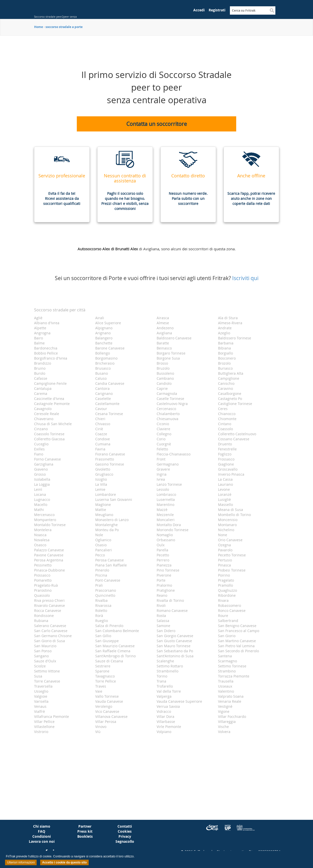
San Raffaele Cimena (113, 651)
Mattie (101, 510)
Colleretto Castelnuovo (237, 434)
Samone (163, 626)
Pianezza (164, 565)
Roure (223, 616)
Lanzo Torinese (169, 484)
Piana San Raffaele (111, 565)
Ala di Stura (228, 318)
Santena (225, 656)
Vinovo (101, 727)
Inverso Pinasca (231, 474)
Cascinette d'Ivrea (49, 399)
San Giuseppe (107, 641)
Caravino (225, 388)
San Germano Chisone (53, 636)
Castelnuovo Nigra (172, 404)
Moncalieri (166, 520)
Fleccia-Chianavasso (174, 454)
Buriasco (225, 368)
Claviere (163, 429)
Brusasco (103, 368)
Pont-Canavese (108, 580)
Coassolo (225, 429)
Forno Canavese (47, 459)
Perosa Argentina (49, 560)
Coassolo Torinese (49, 434)
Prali (99, 585)
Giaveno (41, 469)
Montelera (43, 530)
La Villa (101, 484)
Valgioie (41, 696)
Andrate (225, 328)
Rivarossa (103, 605)
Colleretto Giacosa (49, 439)
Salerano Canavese (50, 626)
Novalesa (42, 540)
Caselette (103, 399)
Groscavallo (228, 469)
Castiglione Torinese (235, 404)
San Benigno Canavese (237, 626)
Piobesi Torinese (232, 570)
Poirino (224, 575)
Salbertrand (228, 621)
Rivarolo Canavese (50, 605)
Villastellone (44, 727)
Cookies (125, 831)
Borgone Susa (168, 358)
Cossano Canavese (234, 439)
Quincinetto (105, 595)
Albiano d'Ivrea (47, 323)
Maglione (103, 505)
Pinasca (224, 565)
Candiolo (164, 383)
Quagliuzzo (227, 590)
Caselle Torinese (170, 399)
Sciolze (40, 666)
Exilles (39, 449)
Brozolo (224, 363)
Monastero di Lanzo (112, 520)
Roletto (101, 611)
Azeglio (224, 333)
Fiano (39, 454)
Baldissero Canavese (174, 338)
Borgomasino (106, 358)
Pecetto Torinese (232, 555)
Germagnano (168, 464)
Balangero (104, 338)
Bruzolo (163, 368)
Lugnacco (42, 499)
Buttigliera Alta (231, 373)
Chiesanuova (167, 419)
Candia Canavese (110, 383)
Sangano (41, 656)
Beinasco (164, 348)
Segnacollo (125, 841)
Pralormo (164, 585)
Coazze (101, 434)
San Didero (166, 631)
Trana (161, 681)
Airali (100, 318)
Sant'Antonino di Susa (175, 656)
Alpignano (104, 328)
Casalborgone (230, 394)
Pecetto (163, 555)
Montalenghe (106, 525)
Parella (162, 550)
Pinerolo (102, 570)
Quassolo (42, 595)
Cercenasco (166, 409)
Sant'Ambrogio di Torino (115, 656)
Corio (161, 439)
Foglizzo (225, 454)
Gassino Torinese (110, 464)
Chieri (100, 419)
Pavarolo (225, 550)
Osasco (40, 545)
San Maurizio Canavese (115, 646)
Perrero (163, 560)
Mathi (39, 510)
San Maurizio (45, 646)
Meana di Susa (231, 510)
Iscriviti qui (245, 278)
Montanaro (227, 525)
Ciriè (99, 429)
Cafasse (41, 378)
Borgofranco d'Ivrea (51, 358)
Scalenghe (165, 661)
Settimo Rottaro (170, 666)
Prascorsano (106, 590)
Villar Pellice (44, 722)
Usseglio (41, 691)
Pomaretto (43, 580)
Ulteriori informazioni (21, 862)
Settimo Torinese (232, 666)
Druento (225, 444)
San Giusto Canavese (174, 641)
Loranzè (225, 494)
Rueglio (102, 621)
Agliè (38, 318)
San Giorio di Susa (50, 641)
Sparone (102, 671)
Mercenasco (44, 515)
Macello (41, 505)
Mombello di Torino (234, 515)
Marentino (165, 505)
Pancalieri (104, 550)
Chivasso (103, 424)
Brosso (162, 363)
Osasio (101, 545)
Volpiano (164, 732)
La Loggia (42, 484)
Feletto (162, 449)
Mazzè (162, 510)
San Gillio (103, 636)
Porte (161, 580)
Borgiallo (225, 353)
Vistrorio (41, 732)
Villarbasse (166, 722)
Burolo (40, 373)
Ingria (162, 474)
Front (161, 459)
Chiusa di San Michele (53, 424)
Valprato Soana (231, 696)
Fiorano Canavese (110, 454)
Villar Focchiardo (232, 716)
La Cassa (225, 479)
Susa (38, 676)
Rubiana (41, 621)
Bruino (40, 368)
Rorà (99, 616)
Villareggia (227, 722)
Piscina (101, 575)
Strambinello (167, 671)
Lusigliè (224, 499)
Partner (85, 826)
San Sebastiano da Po (175, 651)
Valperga (164, 696)
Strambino (227, 671)
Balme (39, 343)
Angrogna (42, 333)
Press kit (85, 831)
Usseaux (225, 686)
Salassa (163, 621)
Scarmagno (227, 661)
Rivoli (161, 605)
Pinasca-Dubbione (50, 570)
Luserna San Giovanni (114, 499)
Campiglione (229, 378)
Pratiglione (166, 590)
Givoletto (103, 469)
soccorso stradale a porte (64, 27)
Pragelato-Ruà (46, 585)
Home (39, 27)
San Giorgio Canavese (175, 636)
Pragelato (226, 580)
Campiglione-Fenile (50, 383)
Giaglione (226, 464)
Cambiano (165, 378)
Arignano (103, 333)
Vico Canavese (107, 711)
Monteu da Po (107, 530)
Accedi (199, 10)
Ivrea (161, 479)
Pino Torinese (168, 570)
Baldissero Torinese (235, 338)
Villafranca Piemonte (52, 716)
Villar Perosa (106, 722)
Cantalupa (43, 388)
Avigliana (164, 333)
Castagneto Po (230, 399)
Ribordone (227, 595)
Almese (163, 323)
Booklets (85, 836)
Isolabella (42, 479)
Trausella (226, 681)
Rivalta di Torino (170, 600)
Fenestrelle (227, 449)
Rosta (161, 616)
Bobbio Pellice (46, 353)
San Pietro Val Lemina (236, 646)
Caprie (162, 388)
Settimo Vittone (47, 671)
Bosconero (227, 358)
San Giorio (227, 636)
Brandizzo (43, 363)
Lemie (100, 489)
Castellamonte (107, 404)
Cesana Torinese (109, 414)
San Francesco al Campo (239, 631)
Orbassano (166, 540)
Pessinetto (43, 565)
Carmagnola (167, 394)
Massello (225, 505)
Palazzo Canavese (49, 550)
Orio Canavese (230, 540)
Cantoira (102, 388)
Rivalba (101, 600)
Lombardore (106, 494)
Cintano (225, 424)
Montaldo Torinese (50, 525)
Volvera (224, 732)
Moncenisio (228, 520)
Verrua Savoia (168, 706)
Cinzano (41, 429)
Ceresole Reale (47, 414)
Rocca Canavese (48, 611)
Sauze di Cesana (109, 661)
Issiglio (101, 479)
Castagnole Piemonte (52, 404)
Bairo (39, 338)
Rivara (223, 600)
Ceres (223, 409)
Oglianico (103, 540)
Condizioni (42, 836)
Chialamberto (168, 414)
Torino (162, 676)
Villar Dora (165, 716)
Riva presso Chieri (49, 600)
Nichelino (226, 530)
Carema (41, 394)
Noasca (40, 535)
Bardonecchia (46, 348)
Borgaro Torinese (171, 353)
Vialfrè (40, 711)
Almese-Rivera (230, 323)
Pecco (100, 555)
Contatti (125, 826)
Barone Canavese (110, 348)
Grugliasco (104, 474)
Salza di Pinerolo (109, 626)
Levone (224, 489)
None (223, 535)
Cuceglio (41, 444)
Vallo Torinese (107, 696)
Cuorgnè (164, 444)
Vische (223, 727)
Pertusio (225, 560)
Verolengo (104, 706)
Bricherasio (105, 363)
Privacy (125, 836)
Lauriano (225, 484)
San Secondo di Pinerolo (238, 651)
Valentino (226, 691)
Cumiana (103, 444)
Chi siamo (42, 826)
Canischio (226, 383)
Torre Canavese (47, 681)
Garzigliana (44, 464)
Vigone (224, 711)
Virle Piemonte (169, 727)
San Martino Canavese (237, 641)
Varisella (41, 701)
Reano (162, 595)
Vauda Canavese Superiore (179, 701)
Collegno (164, 434)
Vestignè (225, 706)
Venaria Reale (230, 701)
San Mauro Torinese (174, 646)
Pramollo (225, 585)
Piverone (164, 575)
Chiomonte (227, 419)
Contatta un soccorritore (157, 124)
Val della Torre (169, 691)
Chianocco (227, 414)
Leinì (38, 489)
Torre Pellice (106, 681)
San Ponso (43, 651)
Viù (98, 732)
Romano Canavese (172, 611)
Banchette (104, 343)
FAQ (42, 831)
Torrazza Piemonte (234, 676)
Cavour (101, 409)
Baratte (163, 343)
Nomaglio (165, 535)
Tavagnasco (105, 676)
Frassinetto (105, 459)
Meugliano (104, 515)
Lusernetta (166, 499)
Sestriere (103, 666)
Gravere (163, 469)
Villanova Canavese (111, 716)
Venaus (40, 706)
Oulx (161, 545)
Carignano (104, 394)
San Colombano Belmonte (117, 631)
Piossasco (42, 575)
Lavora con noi (42, 841)
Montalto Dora (169, 525)
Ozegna (224, 545)
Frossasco (226, 459)
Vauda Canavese (109, 701)
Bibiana (224, 348)
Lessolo (163, 489)
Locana (40, 494)
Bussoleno (165, 373)
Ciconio (163, 424)
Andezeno (165, 328)
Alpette (40, 328)
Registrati (217, 10)
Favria (100, 449)
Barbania (226, 343)
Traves (101, 686)
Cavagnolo (43, 409)
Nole (99, 535)
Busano (102, 373)
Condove (103, 439)
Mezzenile (165, 515)
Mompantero (45, 520)
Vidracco (164, 711)
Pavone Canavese (49, 555)
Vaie (99, 691)
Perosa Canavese (110, 560)
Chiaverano (44, 419)
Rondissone (44, 616)
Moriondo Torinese (173, 530)
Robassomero (230, 605)
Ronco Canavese (232, 611)
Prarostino (43, 590)
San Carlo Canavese (51, 631)
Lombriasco (166, 494)
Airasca (163, 318)
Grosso (40, 474)
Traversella (43, 686)
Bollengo (103, 353)
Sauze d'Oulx (45, 661)
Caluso (101, 378)
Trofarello (165, 686)
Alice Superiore (108, 323)
